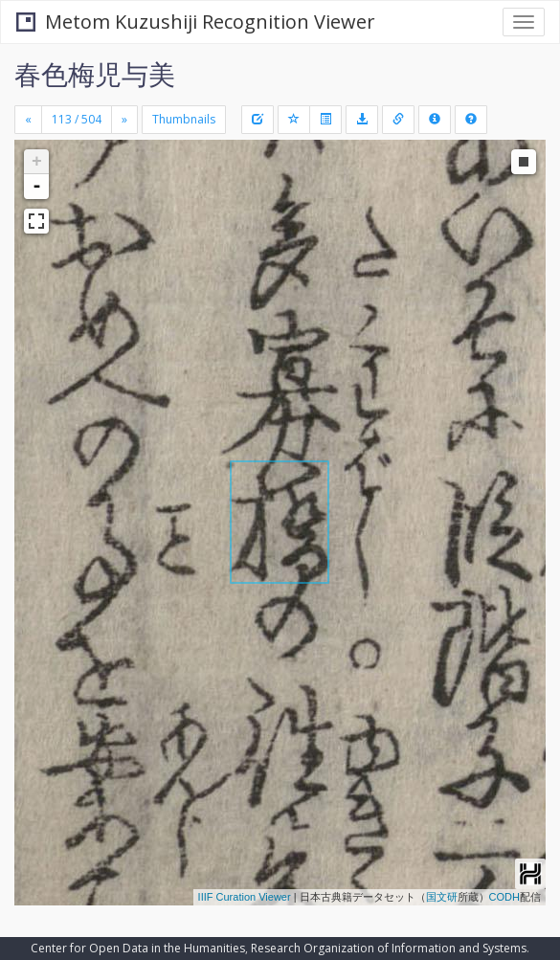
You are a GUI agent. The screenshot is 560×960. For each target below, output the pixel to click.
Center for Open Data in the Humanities (138, 948)
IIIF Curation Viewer (245, 897)
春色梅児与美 (95, 74)
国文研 (442, 897)
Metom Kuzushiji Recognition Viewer (196, 22)
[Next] (124, 120)
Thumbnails (184, 119)
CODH (504, 897)
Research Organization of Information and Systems (389, 948)
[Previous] (28, 120)
